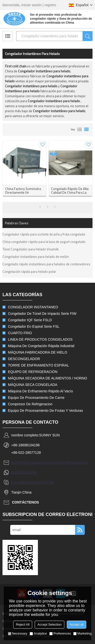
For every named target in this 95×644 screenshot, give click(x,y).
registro (50, 5)
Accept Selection (49, 624)
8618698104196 (24, 472)
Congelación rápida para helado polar (29, 272)
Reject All (23, 624)
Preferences (60, 633)
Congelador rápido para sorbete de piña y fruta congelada (44, 234)
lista (80, 130)
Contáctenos (25, 502)
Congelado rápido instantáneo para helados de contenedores (46, 264)
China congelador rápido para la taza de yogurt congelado (44, 242)
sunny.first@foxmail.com (69, 462)
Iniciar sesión (32, 5)
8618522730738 (41, 482)
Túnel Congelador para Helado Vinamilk (31, 249)
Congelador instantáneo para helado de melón (36, 257)
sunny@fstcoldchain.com (31, 462)
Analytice (38, 633)
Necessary (18, 633)
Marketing (82, 633)
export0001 (20, 482)
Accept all (77, 624)
